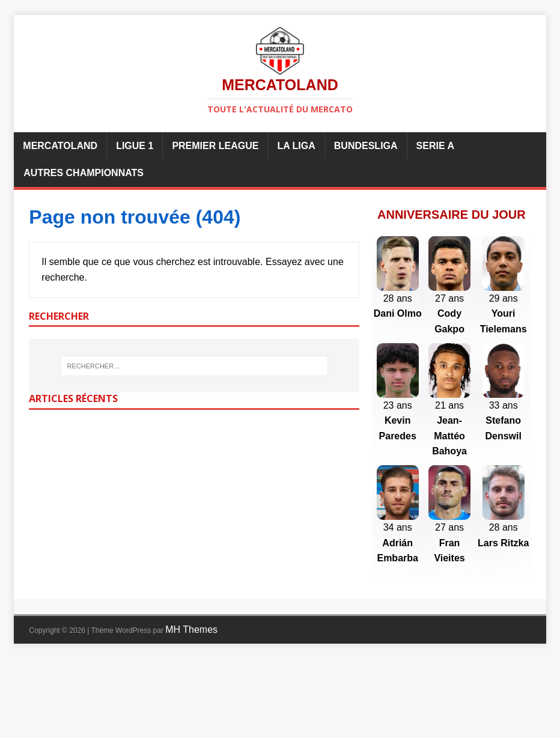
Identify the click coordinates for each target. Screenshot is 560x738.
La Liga (296, 146)
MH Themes (191, 709)
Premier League (215, 146)
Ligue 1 (135, 146)
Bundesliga (366, 146)
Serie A (435, 146)
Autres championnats (84, 173)
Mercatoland (60, 146)
